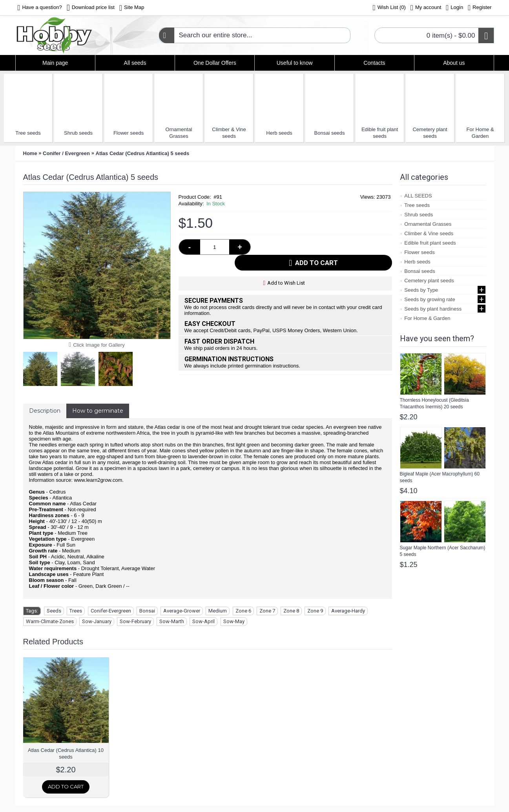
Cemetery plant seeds (430, 133)
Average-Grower (182, 611)
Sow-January (97, 621)
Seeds (54, 611)
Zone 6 (243, 611)
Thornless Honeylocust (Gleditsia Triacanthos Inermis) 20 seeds (434, 403)
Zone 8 (291, 611)
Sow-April (203, 621)
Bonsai (147, 611)
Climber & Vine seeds (229, 133)
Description (45, 411)
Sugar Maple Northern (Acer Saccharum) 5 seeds (443, 551)
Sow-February (135, 621)
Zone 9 (315, 611)
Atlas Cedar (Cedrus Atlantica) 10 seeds (66, 753)
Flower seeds (129, 133)
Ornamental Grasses (179, 133)
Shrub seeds (78, 133)
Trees (76, 611)
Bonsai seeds (330, 133)
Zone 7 (267, 611)
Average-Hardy (348, 611)
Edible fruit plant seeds (380, 133)
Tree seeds (28, 133)
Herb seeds (279, 133)
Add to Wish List (286, 267)
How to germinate (98, 411)
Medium (218, 611)
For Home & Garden (480, 133)
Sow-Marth (172, 621)
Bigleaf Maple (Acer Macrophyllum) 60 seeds (440, 477)
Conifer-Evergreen (111, 611)
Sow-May (234, 621)
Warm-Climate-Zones (50, 621)
